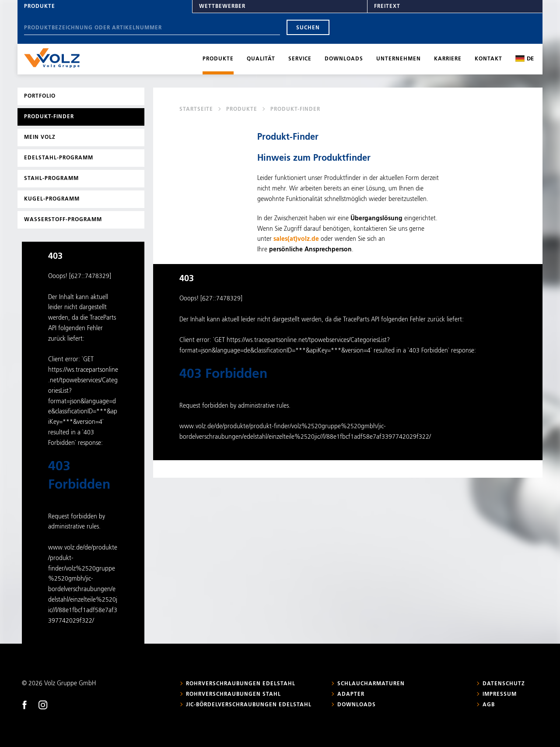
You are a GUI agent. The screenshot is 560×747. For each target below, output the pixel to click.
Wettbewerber (222, 7)
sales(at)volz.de (296, 239)
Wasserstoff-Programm (63, 220)
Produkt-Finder (49, 117)
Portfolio (40, 96)
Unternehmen (399, 59)
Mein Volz (40, 137)
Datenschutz (504, 684)
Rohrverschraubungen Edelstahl (241, 684)
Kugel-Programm (52, 199)
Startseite (196, 109)
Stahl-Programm (51, 179)
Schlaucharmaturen (371, 684)
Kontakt (488, 59)
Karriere (448, 59)
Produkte (40, 7)
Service (300, 59)
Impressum (500, 694)
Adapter (351, 694)
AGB (489, 705)
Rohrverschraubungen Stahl (233, 694)
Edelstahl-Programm (59, 158)
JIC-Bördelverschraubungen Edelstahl (249, 705)
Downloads (344, 59)
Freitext (387, 7)
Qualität (261, 59)
